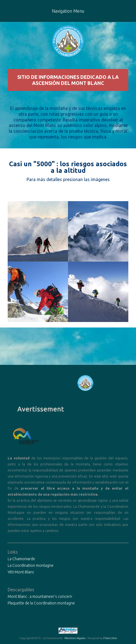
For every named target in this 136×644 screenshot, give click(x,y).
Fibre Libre (110, 638)
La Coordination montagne (31, 565)
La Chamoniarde (21, 559)
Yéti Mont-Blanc (21, 572)
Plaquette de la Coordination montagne (41, 603)
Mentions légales (75, 638)
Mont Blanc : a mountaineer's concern (40, 596)
